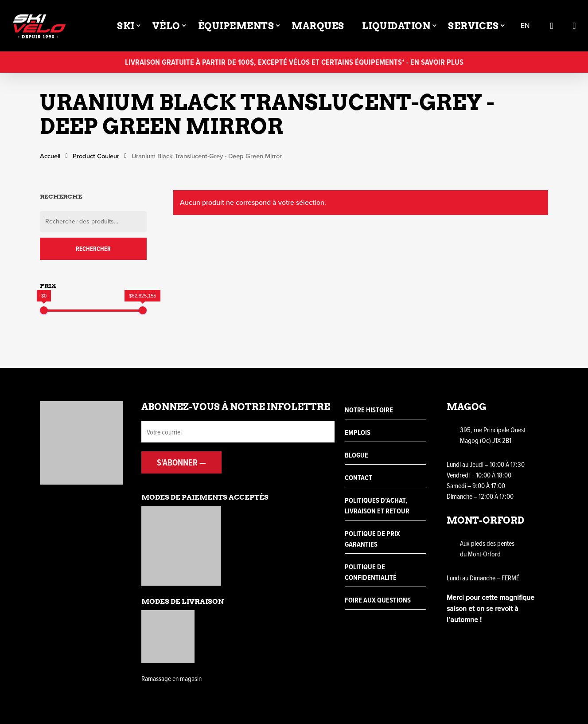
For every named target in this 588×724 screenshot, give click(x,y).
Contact (358, 478)
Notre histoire (369, 410)
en (525, 26)
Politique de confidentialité (371, 572)
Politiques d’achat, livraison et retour (377, 506)
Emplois (358, 432)
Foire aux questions (378, 600)
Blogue (356, 455)
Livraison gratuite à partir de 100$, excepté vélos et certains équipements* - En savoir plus (294, 62)
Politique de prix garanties (372, 539)
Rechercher (93, 249)
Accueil (50, 156)
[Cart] (574, 26)
